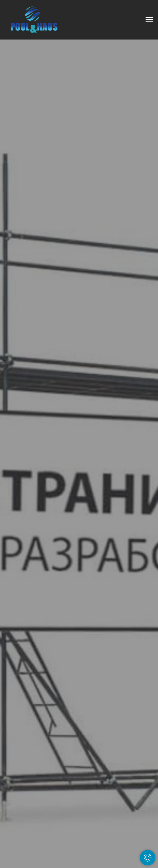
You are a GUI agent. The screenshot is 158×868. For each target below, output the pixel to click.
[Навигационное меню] (149, 20)
